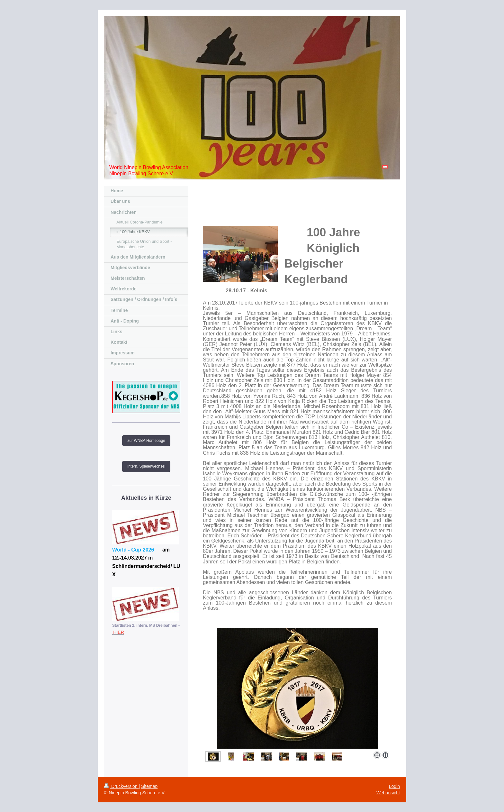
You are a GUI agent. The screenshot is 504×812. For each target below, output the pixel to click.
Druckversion (121, 786)
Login (394, 786)
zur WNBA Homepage (146, 441)
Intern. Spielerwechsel (146, 466)
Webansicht (388, 793)
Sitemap (149, 786)
